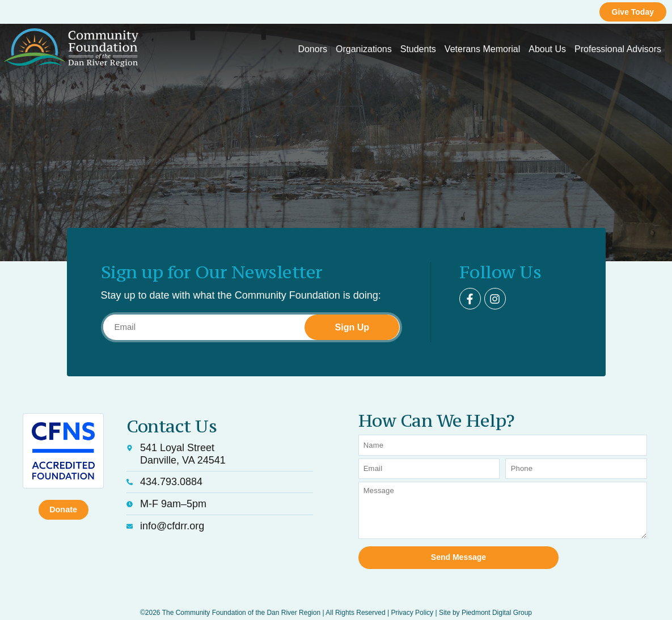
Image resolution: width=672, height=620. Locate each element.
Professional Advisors (618, 49)
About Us (547, 49)
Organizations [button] (364, 49)
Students (418, 49)
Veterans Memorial (482, 49)
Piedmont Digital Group (497, 598)
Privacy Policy (412, 598)
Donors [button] (312, 49)
